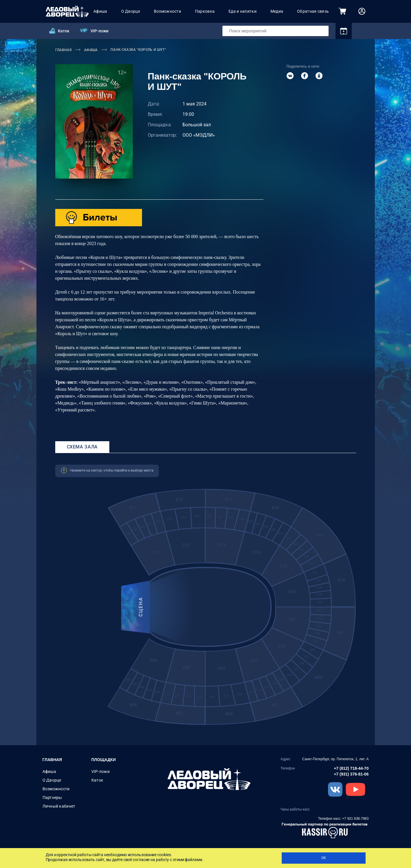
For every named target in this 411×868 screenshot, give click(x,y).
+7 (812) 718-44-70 (351, 768)
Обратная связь (313, 11)
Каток (64, 31)
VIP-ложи (99, 31)
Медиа (277, 11)
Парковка (205, 11)
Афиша (100, 11)
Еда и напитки (243, 11)
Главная (52, 760)
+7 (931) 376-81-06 (351, 774)
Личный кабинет (59, 806)
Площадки (104, 760)
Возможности (167, 11)
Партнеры (52, 797)
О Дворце (131, 11)
